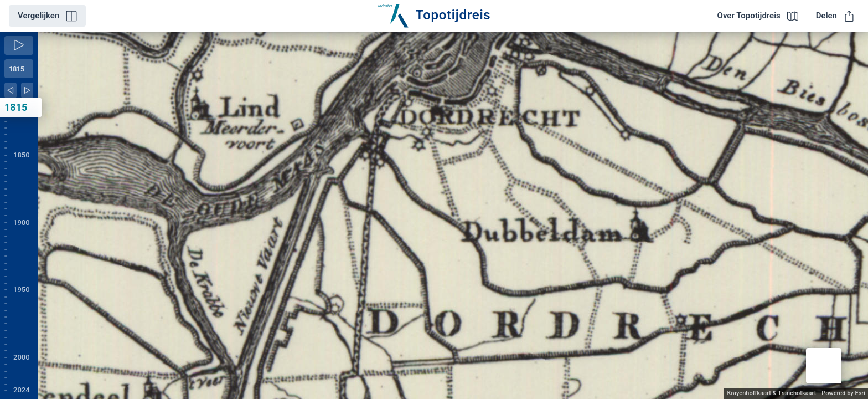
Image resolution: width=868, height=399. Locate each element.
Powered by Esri (843, 393)
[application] (453, 215)
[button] (824, 366)
